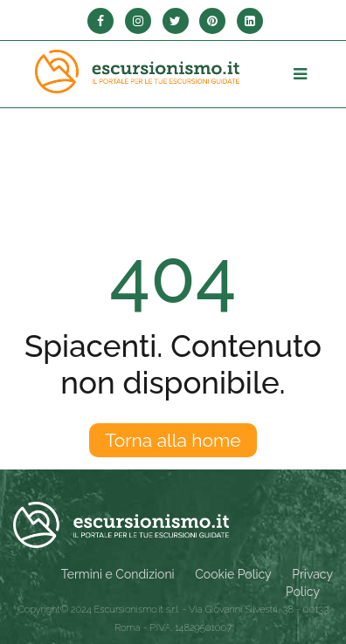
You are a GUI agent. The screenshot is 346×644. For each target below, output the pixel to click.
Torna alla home (173, 440)
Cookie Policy (233, 574)
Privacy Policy (309, 583)
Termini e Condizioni (118, 574)
